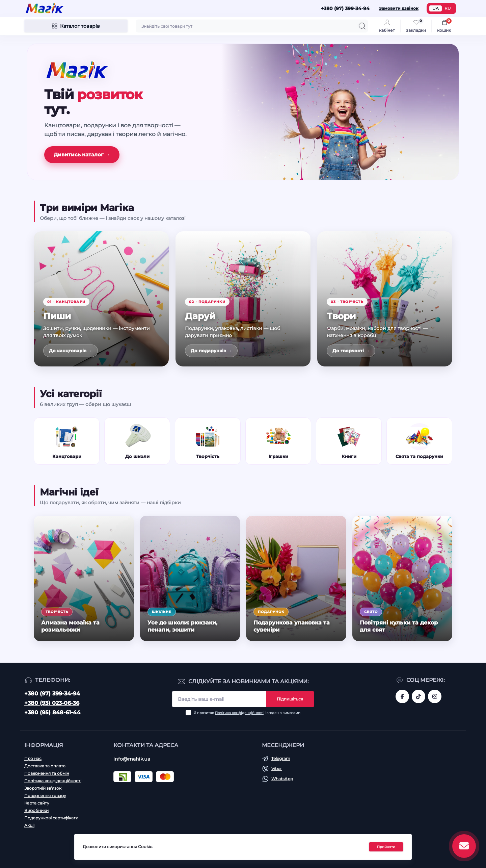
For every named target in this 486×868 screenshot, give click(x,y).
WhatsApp (282, 779)
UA (436, 8)
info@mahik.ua (132, 759)
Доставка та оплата (45, 766)
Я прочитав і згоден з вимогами (247, 713)
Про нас (33, 758)
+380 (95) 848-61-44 (52, 712)
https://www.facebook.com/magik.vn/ (402, 696)
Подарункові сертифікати (51, 818)
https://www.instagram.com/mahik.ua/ (435, 696)
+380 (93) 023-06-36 (52, 703)
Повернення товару (45, 796)
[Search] (362, 26)
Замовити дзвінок (399, 8)
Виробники (36, 810)
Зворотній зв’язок (43, 788)
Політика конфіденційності (239, 713)
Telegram (281, 758)
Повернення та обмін (47, 773)
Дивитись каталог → (82, 155)
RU (448, 8)
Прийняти (386, 847)
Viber (277, 769)
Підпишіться (290, 699)
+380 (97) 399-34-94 (52, 694)
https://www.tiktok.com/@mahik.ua (418, 696)
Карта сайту (37, 803)
